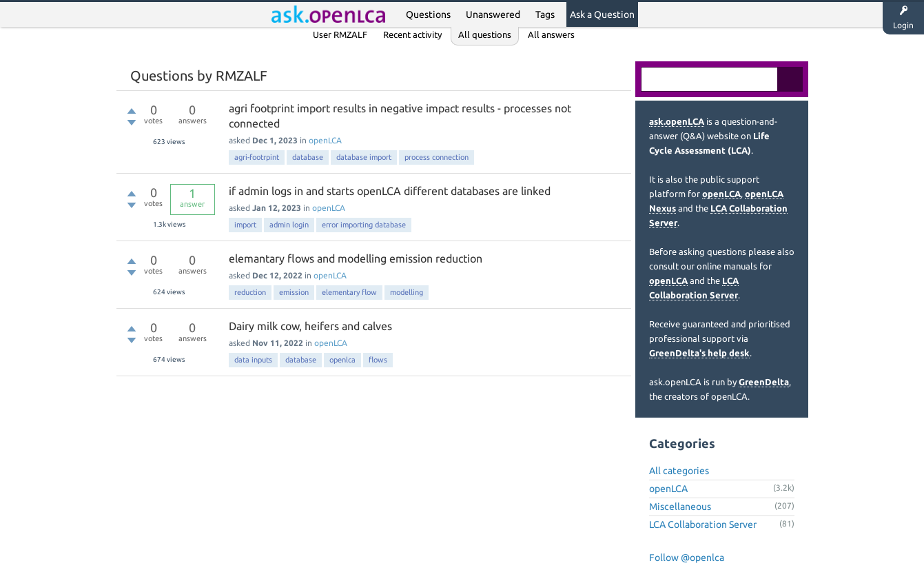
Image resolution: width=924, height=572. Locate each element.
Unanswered (493, 14)
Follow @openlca (687, 558)
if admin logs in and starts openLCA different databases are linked (390, 191)
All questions (485, 34)
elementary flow (349, 292)
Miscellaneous (680, 507)
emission (294, 292)
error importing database (364, 225)
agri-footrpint (257, 157)
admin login (289, 225)
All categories (679, 471)
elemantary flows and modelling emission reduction (356, 258)
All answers (551, 34)
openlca (342, 360)
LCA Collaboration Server (703, 524)
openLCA (325, 140)
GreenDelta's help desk (699, 353)
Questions (428, 14)
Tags (545, 14)
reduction (250, 292)
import (245, 225)
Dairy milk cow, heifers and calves (310, 326)
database (308, 157)
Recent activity (412, 34)
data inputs (253, 360)
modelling (407, 292)
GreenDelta (764, 382)
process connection (437, 157)
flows (378, 360)
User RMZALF (340, 34)
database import (364, 157)
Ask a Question (602, 14)
